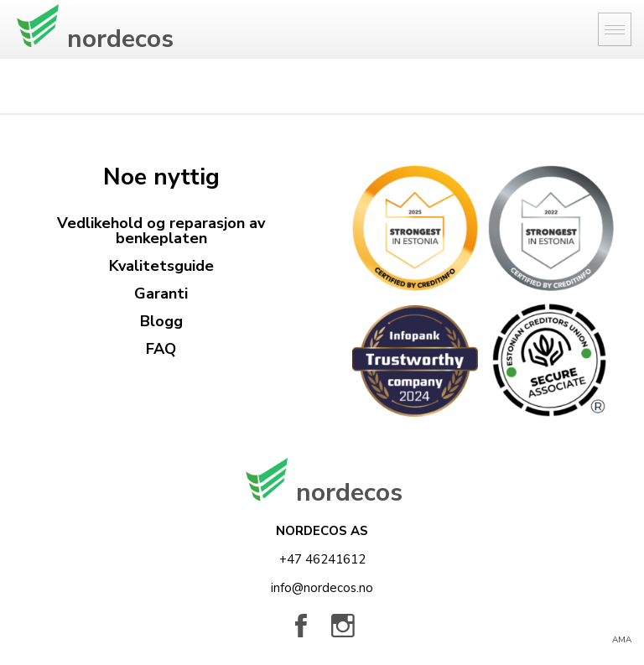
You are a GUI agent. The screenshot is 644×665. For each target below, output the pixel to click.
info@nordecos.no (322, 588)
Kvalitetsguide (161, 266)
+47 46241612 (322, 559)
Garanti (161, 294)
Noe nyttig (161, 177)
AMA (622, 640)
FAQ (161, 349)
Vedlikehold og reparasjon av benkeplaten (161, 231)
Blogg (161, 321)
